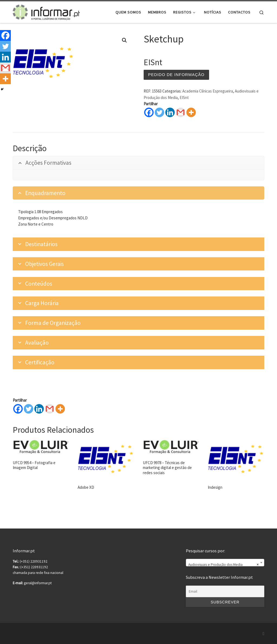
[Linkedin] (39, 409)
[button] (124, 40)
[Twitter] (29, 409)
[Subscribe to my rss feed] (263, 634)
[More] (60, 409)
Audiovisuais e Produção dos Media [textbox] (223, 565)
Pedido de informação (176, 75)
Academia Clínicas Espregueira (208, 91)
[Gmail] (50, 409)
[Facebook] (18, 409)
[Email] (225, 592)
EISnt (184, 98)
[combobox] (225, 563)
